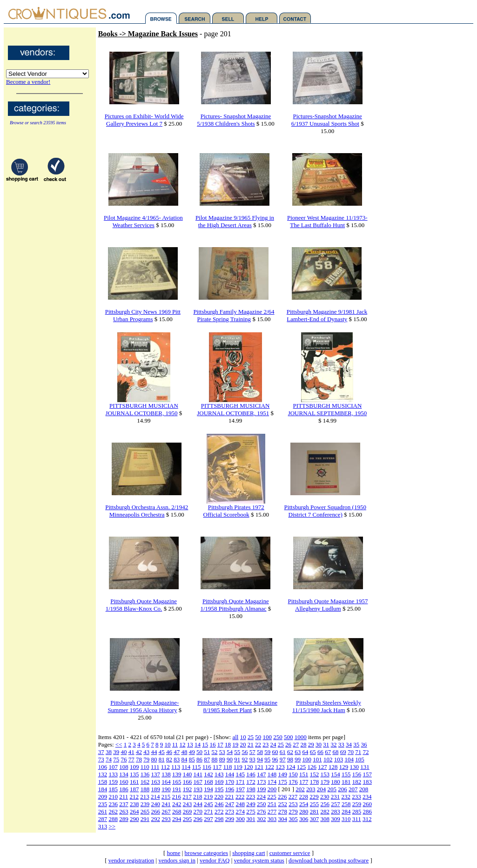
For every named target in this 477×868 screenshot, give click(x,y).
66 (320, 752)
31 (326, 744)
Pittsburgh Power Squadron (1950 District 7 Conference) (325, 511)
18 (228, 744)
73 (101, 759)
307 (315, 819)
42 (139, 752)
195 (219, 789)
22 (258, 744)
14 (198, 744)
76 (124, 759)
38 (109, 752)
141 (198, 774)
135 (134, 774)
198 (251, 789)
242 (177, 804)
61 (283, 752)
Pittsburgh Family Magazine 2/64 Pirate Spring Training (234, 315)
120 (249, 767)
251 (272, 804)
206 (343, 789)
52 (214, 752)
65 (313, 752)
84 (184, 759)
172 (251, 782)
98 (290, 759)
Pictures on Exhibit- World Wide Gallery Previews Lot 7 (144, 120)
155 (346, 774)
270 (198, 811)
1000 (301, 737)
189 (155, 789)
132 (103, 774)
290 (134, 819)
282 (325, 811)
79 (146, 759)
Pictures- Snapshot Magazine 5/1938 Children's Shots (234, 120)
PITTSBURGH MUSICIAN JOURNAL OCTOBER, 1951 (233, 409)
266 (155, 811)
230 (325, 797)
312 (367, 819)
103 (339, 759)
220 (219, 797)
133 (113, 774)
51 (207, 752)
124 (291, 767)
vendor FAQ (215, 860)
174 (272, 782)
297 (208, 819)
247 (230, 804)
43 (146, 752)
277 (272, 811)
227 (293, 797)
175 (282, 782)
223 (251, 797)
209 (103, 797)
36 (364, 744)
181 (346, 782)
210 (113, 797)
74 (109, 759)
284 (346, 811)
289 (124, 819)
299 (230, 819)
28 (304, 744)
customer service (290, 853)
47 (177, 752)
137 (155, 774)
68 (335, 752)
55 (237, 752)
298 (219, 819)
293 (166, 819)
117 (217, 767)
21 (251, 744)
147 (262, 774)
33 (341, 744)
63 (298, 752)
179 (325, 782)
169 (219, 782)
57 (252, 752)
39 (116, 752)
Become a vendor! (28, 82)
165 (177, 782)
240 (155, 804)
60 (275, 752)
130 (354, 767)
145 (240, 774)
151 (304, 774)
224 (261, 797)
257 (336, 804)
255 (315, 804)
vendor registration (131, 860)
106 (103, 767)
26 (288, 744)
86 (199, 759)
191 (177, 789)
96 (275, 759)
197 (240, 789)
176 (293, 782)
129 (344, 767)
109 (134, 767)
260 (367, 804)
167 (198, 782)
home (174, 853)
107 (113, 767)
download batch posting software (329, 860)
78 (139, 759)
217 (187, 797)
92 (245, 759)
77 (131, 759)
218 (198, 797)
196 (230, 789)
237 (124, 804)
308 (325, 819)
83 (177, 759)
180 (336, 782)
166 (188, 782)
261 (103, 811)
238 (134, 804)
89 (222, 759)
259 (357, 804)
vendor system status (259, 860)
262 (113, 811)
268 (177, 811)
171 (240, 782)
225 (272, 797)
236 (113, 804)
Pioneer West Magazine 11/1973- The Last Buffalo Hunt (327, 221)
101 (317, 759)
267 (166, 811)
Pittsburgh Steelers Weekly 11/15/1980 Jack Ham (327, 706)
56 (245, 752)
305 (293, 819)
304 (282, 819)
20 (243, 744)
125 (302, 767)
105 (360, 759)
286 (367, 811)
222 (240, 797)
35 (356, 744)
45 (162, 752)
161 (134, 782)
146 (251, 774)
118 (227, 767)
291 (145, 819)
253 (293, 804)
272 (219, 811)
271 (208, 811)
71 (358, 752)
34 (349, 744)
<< (119, 744)
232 (346, 797)
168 (208, 782)
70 (351, 752)
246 (219, 804)
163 (155, 782)
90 (230, 759)
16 (213, 744)
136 (145, 774)
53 (222, 752)
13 (190, 744)
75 (116, 759)
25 (251, 737)
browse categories (207, 853)
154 (336, 774)
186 (124, 789)
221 (229, 797)
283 (336, 811)
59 (267, 752)
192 (188, 789)
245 (208, 804)
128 (333, 767)
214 (155, 797)
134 (124, 774)
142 (208, 774)
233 (356, 797)
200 (272, 789)
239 (145, 804)
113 (176, 767)
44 (154, 752)
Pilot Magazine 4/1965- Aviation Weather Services (143, 221)
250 (278, 737)
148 (272, 774)
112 (165, 767)
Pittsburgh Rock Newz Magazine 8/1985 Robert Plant (237, 706)
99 (298, 759)
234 (367, 797)
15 (205, 744)
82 (169, 759)
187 (134, 789)
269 (188, 811)
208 (364, 789)
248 (240, 804)
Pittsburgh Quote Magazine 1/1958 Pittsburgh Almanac (234, 605)
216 (176, 797)
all (235, 737)
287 (103, 819)
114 (186, 767)
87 (207, 759)
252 (282, 804)
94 (260, 759)
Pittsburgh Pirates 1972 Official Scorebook (234, 511)
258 (346, 804)
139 (177, 774)
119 (238, 767)
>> (112, 826)
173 (262, 782)
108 (124, 767)
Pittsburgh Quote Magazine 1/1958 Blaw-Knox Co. (141, 605)
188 (145, 789)
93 (252, 759)
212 (134, 797)
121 (259, 767)
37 (101, 752)
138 (166, 774)
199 (262, 789)
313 (103, 826)
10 (243, 737)
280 (304, 811)
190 (166, 789)
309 (336, 819)
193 (198, 789)
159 (113, 782)
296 (198, 819)
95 (267, 759)
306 (304, 819)
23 (265, 744)
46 (169, 752)
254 (304, 804)
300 (240, 819)
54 (230, 752)
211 (124, 797)
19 (235, 744)
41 (131, 752)
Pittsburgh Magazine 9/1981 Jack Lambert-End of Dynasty (327, 315)
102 (328, 759)
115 (197, 767)
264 (134, 811)
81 (162, 759)
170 (230, 782)
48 (184, 752)
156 (357, 774)
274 (240, 811)
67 (328, 752)
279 (293, 811)
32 (334, 744)
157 (367, 774)
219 (208, 797)
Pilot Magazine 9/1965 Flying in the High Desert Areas (235, 221)
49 (192, 752)
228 (303, 797)
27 (296, 744)
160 (124, 782)
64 (305, 752)
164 (166, 782)
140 (188, 774)
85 (192, 759)
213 (145, 797)
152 (315, 774)
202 (300, 789)
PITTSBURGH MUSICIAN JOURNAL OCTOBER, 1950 (142, 409)
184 (103, 789)
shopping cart (249, 853)
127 (322, 767)
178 (315, 782)
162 (145, 782)
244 (198, 804)
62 (290, 752)
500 (289, 737)
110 (145, 767)
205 (332, 789)
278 (282, 811)
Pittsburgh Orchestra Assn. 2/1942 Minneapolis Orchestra (147, 511)
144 (230, 774)
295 (188, 819)
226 (282, 797)
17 (220, 744)
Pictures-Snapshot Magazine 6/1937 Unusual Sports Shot (327, 120)
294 (177, 819)
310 (346, 819)
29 (311, 744)
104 (349, 759)
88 (214, 759)
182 (357, 782)
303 (272, 819)
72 (366, 752)
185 (113, 789)
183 (367, 782)
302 (262, 819)
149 (282, 774)
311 (357, 819)
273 (230, 811)
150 (293, 774)
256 (325, 804)
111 (155, 767)
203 (311, 789)
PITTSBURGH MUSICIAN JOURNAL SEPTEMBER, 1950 (328, 409)
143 (219, 774)
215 (166, 797)
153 (325, 774)
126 (312, 767)
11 (175, 744)
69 (343, 752)
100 (267, 737)
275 (251, 811)
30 (319, 744)
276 (262, 811)
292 (155, 819)
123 (280, 767)
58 (260, 752)
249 (251, 804)
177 (304, 782)
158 (103, 782)
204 (322, 789)
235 (103, 804)
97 (283, 759)
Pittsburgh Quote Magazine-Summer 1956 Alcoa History (143, 706)
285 (357, 811)
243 (188, 804)
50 (258, 737)
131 (365, 767)
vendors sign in (177, 860)
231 (336, 797)
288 (113, 819)
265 (145, 811)
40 (124, 752)
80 (154, 759)
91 (237, 759)
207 (353, 789)
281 (315, 811)
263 (124, 811)
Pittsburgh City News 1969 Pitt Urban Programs (143, 315)
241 (166, 804)
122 (269, 767)
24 (273, 744)
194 (208, 789)
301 (251, 819)
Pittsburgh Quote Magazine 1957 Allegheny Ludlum (328, 605)
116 (207, 767)
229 (314, 797)
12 (183, 744)
